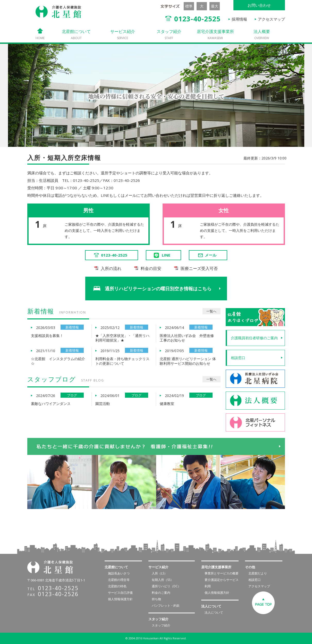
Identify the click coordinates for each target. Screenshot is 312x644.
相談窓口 (238, 358)
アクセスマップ (271, 19)
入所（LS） (159, 573)
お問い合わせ (259, 5)
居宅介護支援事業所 (215, 34)
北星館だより (258, 573)
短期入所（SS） (163, 580)
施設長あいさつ (119, 573)
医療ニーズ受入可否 (199, 268)
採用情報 (239, 19)
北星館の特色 (117, 586)
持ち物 (156, 599)
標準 (189, 6)
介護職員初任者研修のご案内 (254, 338)
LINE (166, 255)
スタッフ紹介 (169, 34)
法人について (214, 612)
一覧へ (211, 311)
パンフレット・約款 (166, 605)
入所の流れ (111, 268)
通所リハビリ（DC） (166, 586)
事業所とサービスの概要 (222, 573)
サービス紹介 (123, 34)
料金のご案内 (161, 593)
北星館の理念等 (119, 580)
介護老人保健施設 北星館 (58, 12)
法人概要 (262, 34)
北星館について (76, 34)
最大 (215, 6)
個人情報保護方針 (120, 599)
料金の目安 (151, 268)
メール (207, 255)
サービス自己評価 (120, 593)
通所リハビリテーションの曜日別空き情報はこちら (158, 289)
